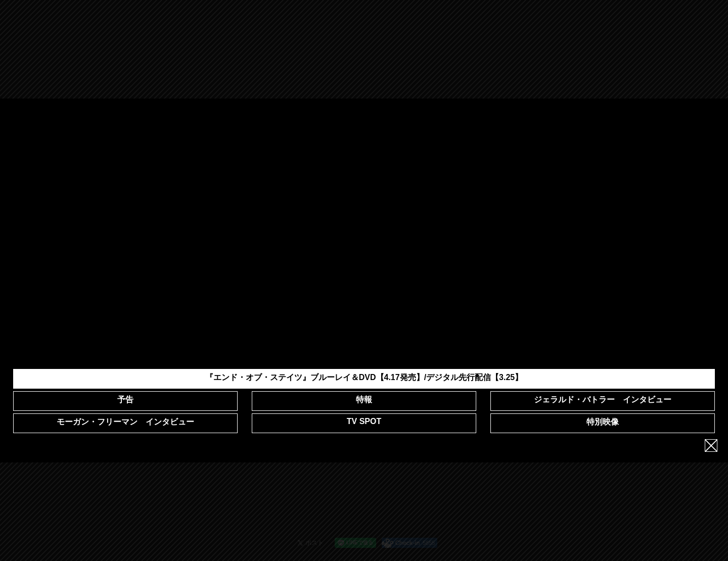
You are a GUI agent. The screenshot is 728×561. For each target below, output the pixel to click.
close (711, 442)
